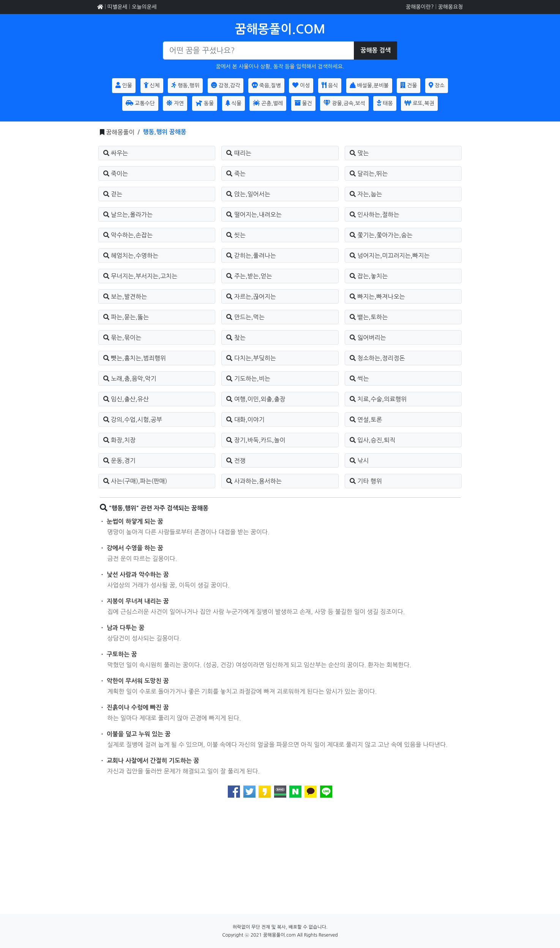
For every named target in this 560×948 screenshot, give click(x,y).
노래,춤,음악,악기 (130, 379)
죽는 (236, 174)
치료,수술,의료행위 (378, 399)
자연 (175, 103)
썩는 (359, 379)
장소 (437, 85)
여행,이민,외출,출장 (256, 399)
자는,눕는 (366, 194)
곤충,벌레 (268, 103)
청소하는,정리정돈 (377, 358)
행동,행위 (185, 85)
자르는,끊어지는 (251, 297)
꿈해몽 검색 (375, 50)
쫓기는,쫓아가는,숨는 (381, 235)
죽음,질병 (266, 85)
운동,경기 (120, 461)
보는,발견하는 (125, 297)
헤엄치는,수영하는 (131, 256)
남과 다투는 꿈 (125, 628)
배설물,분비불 (369, 85)
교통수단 (140, 103)
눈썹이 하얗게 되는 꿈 (135, 521)
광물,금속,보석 (344, 103)
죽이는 (116, 174)
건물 (409, 85)
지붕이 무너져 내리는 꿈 (138, 601)
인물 (124, 85)
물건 (303, 103)
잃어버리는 (368, 338)
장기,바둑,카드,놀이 (256, 440)
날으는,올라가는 (128, 215)
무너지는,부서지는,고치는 (140, 276)
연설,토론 (366, 420)
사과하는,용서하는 (254, 481)
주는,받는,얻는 (249, 276)
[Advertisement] (280, 861)
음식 (330, 85)
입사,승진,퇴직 (372, 440)
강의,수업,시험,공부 (133, 420)
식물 (233, 103)
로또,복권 (419, 103)
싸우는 (116, 153)
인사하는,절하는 (375, 215)
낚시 (359, 461)
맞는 (359, 153)
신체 (152, 85)
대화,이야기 (245, 420)
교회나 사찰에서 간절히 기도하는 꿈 (153, 761)
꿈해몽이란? (420, 7)
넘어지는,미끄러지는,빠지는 (390, 256)
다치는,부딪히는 (251, 358)
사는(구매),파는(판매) (135, 481)
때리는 (239, 153)
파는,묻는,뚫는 (126, 317)
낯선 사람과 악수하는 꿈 (138, 575)
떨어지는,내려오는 (254, 215)
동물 (205, 103)
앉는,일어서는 (248, 194)
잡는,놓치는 (369, 276)
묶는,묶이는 (122, 338)
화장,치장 (120, 440)
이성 (301, 85)
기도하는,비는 (248, 379)
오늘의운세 (144, 7)
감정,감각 (226, 85)
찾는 (236, 338)
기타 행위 (366, 481)
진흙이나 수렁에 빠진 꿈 (138, 707)
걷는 (113, 194)
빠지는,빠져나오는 (377, 297)
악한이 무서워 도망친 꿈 (138, 681)
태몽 (385, 103)
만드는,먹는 (245, 317)
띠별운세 (118, 7)
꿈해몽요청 (451, 7)
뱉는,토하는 (369, 317)
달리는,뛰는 (369, 174)
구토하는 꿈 (122, 654)
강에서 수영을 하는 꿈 (135, 548)
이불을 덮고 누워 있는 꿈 (139, 734)
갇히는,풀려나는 (251, 256)
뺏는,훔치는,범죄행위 (135, 358)
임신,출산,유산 (126, 399)
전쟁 (236, 461)
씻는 (236, 235)
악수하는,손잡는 (128, 235)
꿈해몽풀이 (120, 132)
